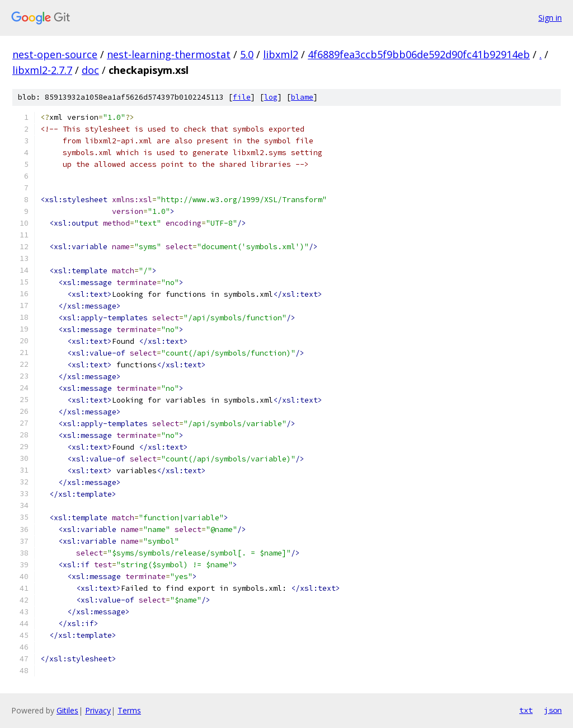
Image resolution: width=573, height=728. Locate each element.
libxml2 (281, 54)
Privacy (98, 710)
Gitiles (67, 710)
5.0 (247, 54)
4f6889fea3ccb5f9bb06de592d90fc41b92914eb (419, 54)
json (553, 710)
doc (90, 70)
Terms (129, 710)
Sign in (550, 18)
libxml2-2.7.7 (42, 70)
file (242, 97)
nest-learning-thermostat (169, 54)
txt (526, 710)
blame (302, 97)
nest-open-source (55, 54)
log (271, 97)
